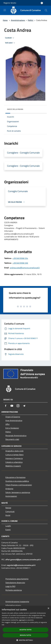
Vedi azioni (10, 43)
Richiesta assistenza (14, 590)
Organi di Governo (13, 417)
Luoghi (8, 526)
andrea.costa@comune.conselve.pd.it (25, 268)
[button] (26, 640)
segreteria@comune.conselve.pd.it (21, 565)
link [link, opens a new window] (3, 625)
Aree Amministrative (14, 420)
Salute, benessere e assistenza (18, 492)
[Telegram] (24, 406)
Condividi (10, 38)
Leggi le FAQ (10, 586)
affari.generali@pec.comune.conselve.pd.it (23, 559)
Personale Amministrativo (16, 436)
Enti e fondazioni (12, 428)
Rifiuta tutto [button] (25, 635)
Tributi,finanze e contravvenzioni (19, 485)
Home (5, 20)
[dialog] (25, 625)
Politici (31, 20)
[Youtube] (12, 406)
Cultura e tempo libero (14, 455)
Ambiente (9, 489)
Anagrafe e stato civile (14, 451)
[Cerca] (46, 10)
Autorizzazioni (11, 496)
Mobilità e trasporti (13, 466)
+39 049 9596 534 (20, 258)
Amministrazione (18, 20)
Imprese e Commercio (14, 458)
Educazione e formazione (15, 477)
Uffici (8, 424)
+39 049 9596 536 (20, 263)
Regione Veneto (10, 3)
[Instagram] (18, 406)
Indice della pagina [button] (15, 109)
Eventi (8, 530)
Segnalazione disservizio (15, 583)
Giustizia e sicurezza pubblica (17, 481)
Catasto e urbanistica (14, 462)
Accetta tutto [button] (25, 630)
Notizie (8, 508)
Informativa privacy (13, 605)
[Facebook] (6, 406)
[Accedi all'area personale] (42, 3)
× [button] (48, 608)
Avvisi (8, 515)
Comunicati (10, 511)
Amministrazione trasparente (17, 602)
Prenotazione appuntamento (17, 579)
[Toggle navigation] (5, 10)
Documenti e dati (12, 439)
